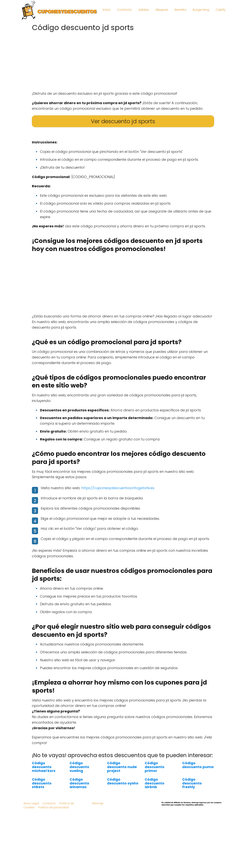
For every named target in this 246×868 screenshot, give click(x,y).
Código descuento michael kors (44, 767)
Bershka (180, 10)
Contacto (124, 10)
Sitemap (98, 803)
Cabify (221, 10)
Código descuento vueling (79, 767)
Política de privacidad (53, 807)
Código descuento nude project (122, 767)
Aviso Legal (31, 803)
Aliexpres (162, 10)
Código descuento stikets (42, 783)
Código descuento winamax (79, 783)
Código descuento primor (155, 767)
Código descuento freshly (192, 783)
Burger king (201, 10)
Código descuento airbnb (155, 783)
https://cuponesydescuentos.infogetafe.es (118, 488)
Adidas (144, 10)
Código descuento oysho (123, 781)
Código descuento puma (198, 765)
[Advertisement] (123, 60)
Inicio (107, 10)
